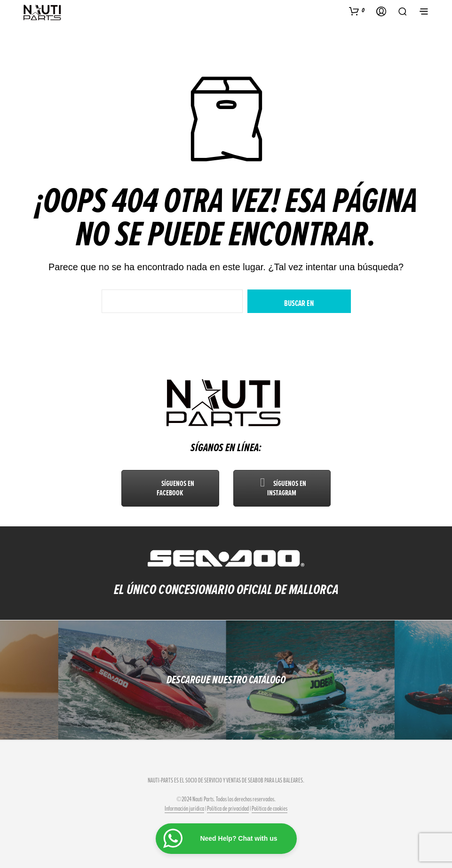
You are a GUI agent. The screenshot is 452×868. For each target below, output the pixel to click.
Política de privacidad (228, 809)
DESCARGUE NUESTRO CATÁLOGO (226, 680)
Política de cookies (270, 809)
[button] (357, 11)
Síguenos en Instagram (282, 488)
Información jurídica (184, 809)
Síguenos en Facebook (170, 488)
